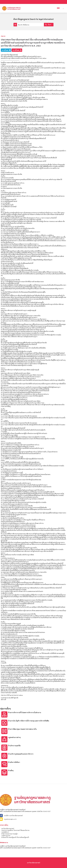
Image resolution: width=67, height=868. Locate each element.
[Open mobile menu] (59, 8)
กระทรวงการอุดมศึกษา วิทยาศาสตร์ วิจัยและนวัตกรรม (15, 830)
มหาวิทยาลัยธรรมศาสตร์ (8, 829)
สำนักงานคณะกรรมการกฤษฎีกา (10, 834)
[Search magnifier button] (49, 25)
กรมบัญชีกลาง (5, 832)
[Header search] (63, 8)
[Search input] (31, 25)
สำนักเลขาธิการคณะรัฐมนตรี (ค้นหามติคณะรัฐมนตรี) (15, 837)
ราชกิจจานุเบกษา (6, 835)
